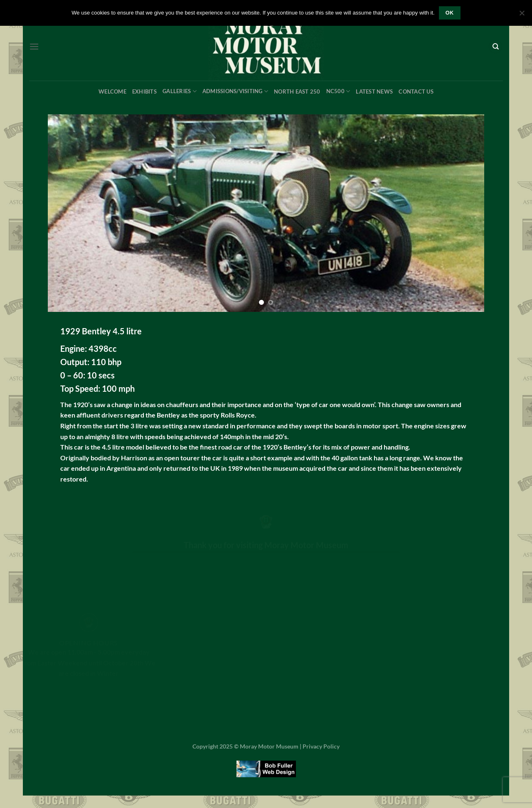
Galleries (180, 91)
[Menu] (34, 46)
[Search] (495, 47)
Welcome (112, 91)
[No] (522, 15)
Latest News (374, 91)
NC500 (338, 91)
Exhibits (144, 91)
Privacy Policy (321, 746)
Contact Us (416, 91)
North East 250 (297, 91)
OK (450, 13)
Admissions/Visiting (235, 91)
